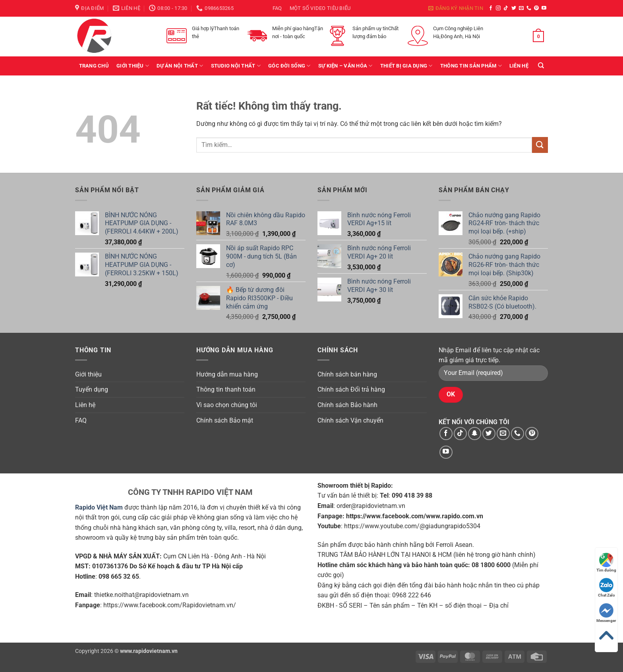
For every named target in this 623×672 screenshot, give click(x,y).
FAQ (277, 8)
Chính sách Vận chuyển (350, 420)
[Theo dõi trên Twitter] (514, 8)
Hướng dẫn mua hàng (227, 374)
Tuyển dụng (92, 389)
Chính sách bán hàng (347, 374)
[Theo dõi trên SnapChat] (475, 434)
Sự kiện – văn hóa (345, 66)
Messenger (606, 613)
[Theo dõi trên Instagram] (498, 8)
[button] (456, 8)
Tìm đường (606, 563)
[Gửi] (540, 145)
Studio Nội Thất (236, 66)
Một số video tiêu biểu (320, 8)
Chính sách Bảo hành (347, 405)
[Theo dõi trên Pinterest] (536, 8)
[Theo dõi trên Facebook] (491, 8)
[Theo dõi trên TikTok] (506, 8)
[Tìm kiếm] (541, 66)
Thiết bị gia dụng (406, 66)
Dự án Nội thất (180, 66)
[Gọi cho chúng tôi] (529, 8)
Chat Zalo (607, 588)
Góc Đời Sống (289, 66)
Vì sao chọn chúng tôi (227, 405)
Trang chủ (94, 66)
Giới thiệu (133, 66)
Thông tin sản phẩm (471, 66)
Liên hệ (519, 66)
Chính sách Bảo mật (225, 420)
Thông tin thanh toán (226, 389)
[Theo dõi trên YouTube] (544, 8)
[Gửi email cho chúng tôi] (521, 8)
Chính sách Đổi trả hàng (351, 389)
